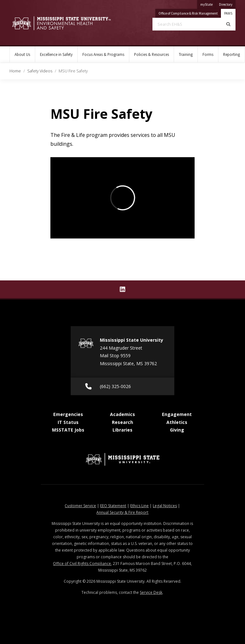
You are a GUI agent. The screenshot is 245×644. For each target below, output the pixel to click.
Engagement (177, 414)
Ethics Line (139, 506)
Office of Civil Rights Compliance (82, 563)
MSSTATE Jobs (68, 430)
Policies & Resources (152, 54)
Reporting (232, 54)
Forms (208, 54)
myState (208, 3)
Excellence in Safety (56, 54)
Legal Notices (165, 506)
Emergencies (68, 414)
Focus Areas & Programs (103, 54)
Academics (122, 414)
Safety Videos (40, 71)
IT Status (68, 422)
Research (122, 422)
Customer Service (80, 506)
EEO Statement (113, 506)
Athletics (177, 422)
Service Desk (151, 592)
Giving (177, 430)
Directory (227, 3)
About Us (22, 54)
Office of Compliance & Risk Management (190, 12)
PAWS (228, 13)
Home (15, 71)
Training (186, 54)
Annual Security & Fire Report (122, 512)
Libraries (122, 430)
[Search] (228, 24)
